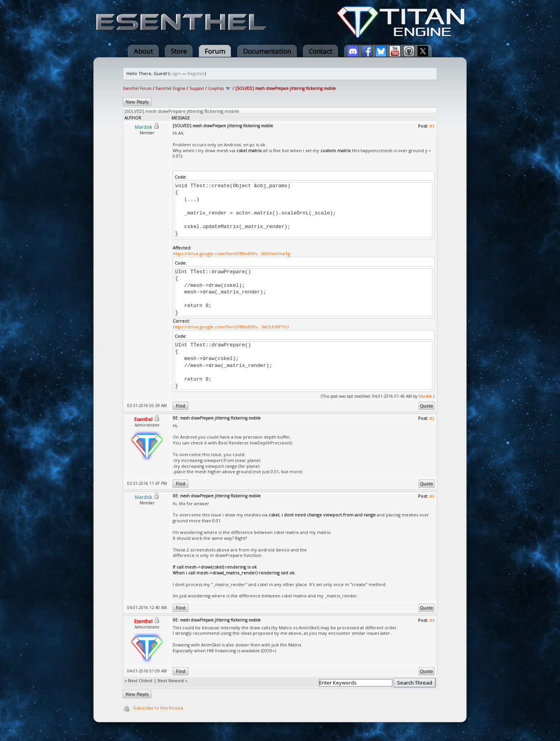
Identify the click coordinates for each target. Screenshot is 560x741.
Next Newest (171, 680)
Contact (320, 51)
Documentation (267, 51)
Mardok (425, 396)
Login (175, 73)
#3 (432, 496)
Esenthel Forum (137, 88)
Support (197, 88)
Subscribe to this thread (158, 708)
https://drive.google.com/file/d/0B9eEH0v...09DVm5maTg (231, 254)
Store (179, 51)
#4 (432, 620)
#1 (432, 126)
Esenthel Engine (171, 88)
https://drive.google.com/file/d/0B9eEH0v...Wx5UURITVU (231, 327)
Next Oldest (140, 680)
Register (196, 73)
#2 (432, 418)
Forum (215, 51)
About (143, 51)
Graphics (216, 88)
